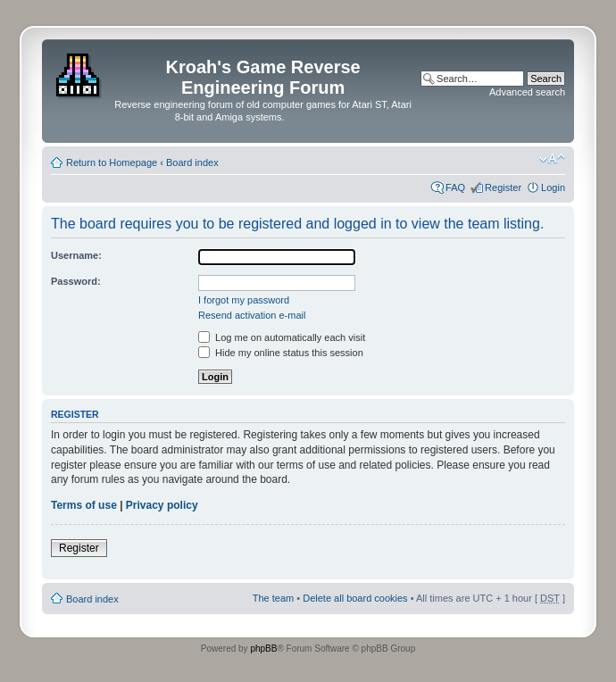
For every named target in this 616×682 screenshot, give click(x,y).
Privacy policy (162, 505)
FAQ (455, 187)
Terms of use (84, 505)
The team (273, 598)
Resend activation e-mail (252, 315)
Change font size (552, 159)
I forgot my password (244, 300)
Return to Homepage (112, 162)
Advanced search (527, 92)
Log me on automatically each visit (282, 337)
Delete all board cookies (355, 598)
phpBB (263, 649)
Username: (76, 255)
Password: (76, 281)
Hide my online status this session (281, 353)
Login (553, 187)
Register (503, 187)
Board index (192, 162)
